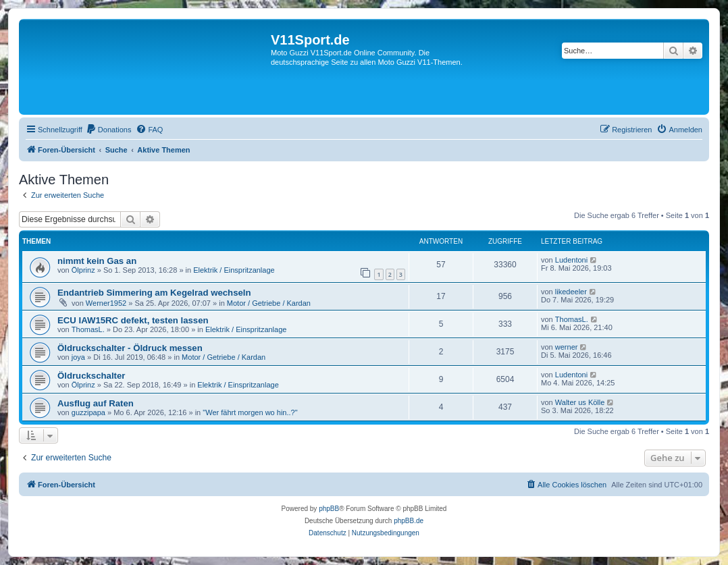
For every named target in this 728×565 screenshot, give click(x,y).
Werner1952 (106, 303)
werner (567, 347)
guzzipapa (88, 412)
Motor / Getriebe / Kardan (269, 303)
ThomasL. (88, 329)
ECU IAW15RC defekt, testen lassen (133, 320)
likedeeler (571, 292)
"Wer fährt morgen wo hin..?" (250, 412)
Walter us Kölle (580, 402)
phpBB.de (409, 521)
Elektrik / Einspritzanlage (234, 270)
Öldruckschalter (91, 376)
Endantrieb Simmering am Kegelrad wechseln (154, 293)
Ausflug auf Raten (96, 403)
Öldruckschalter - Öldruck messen (130, 348)
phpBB (329, 509)
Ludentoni (571, 260)
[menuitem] (109, 130)
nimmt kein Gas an (97, 261)
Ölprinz (83, 270)
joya (78, 357)
